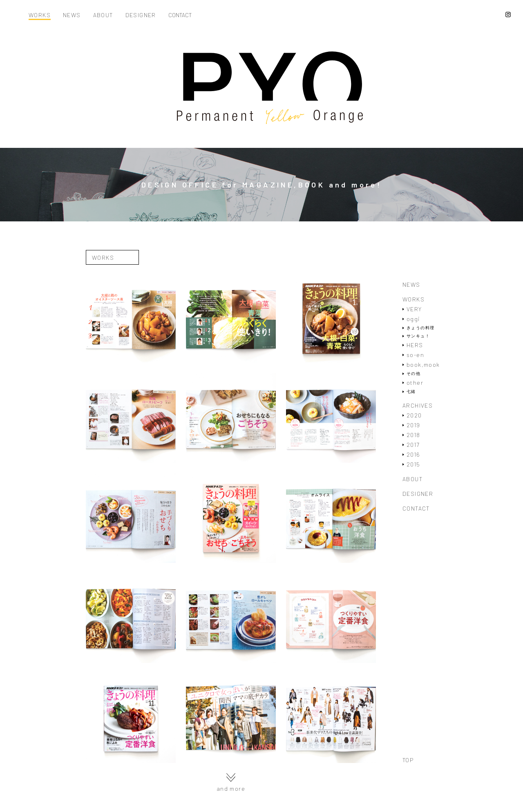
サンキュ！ (418, 336)
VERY (414, 309)
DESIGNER (141, 15)
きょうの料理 (420, 328)
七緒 (411, 391)
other (415, 383)
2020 (414, 415)
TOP (408, 760)
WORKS (40, 15)
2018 (413, 435)
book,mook (423, 365)
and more (231, 782)
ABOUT (103, 15)
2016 (413, 454)
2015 (413, 464)
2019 (413, 425)
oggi (413, 319)
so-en (415, 355)
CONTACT (180, 15)
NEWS (72, 15)
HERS (415, 345)
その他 (413, 374)
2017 (413, 445)
